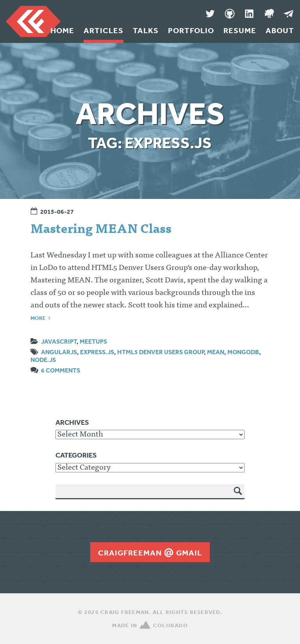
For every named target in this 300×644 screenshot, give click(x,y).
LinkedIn (249, 14)
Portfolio (191, 30)
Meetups (93, 341)
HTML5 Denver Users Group (161, 352)
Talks (146, 30)
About (280, 30)
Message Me (288, 14)
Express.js (97, 352)
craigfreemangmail (150, 553)
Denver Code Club (269, 14)
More (38, 318)
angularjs (59, 352)
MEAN (216, 352)
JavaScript (59, 341)
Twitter (210, 14)
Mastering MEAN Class (101, 230)
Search (238, 497)
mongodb (243, 352)
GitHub (230, 14)
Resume (240, 30)
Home (62, 30)
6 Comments (61, 370)
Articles (104, 30)
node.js (43, 360)
